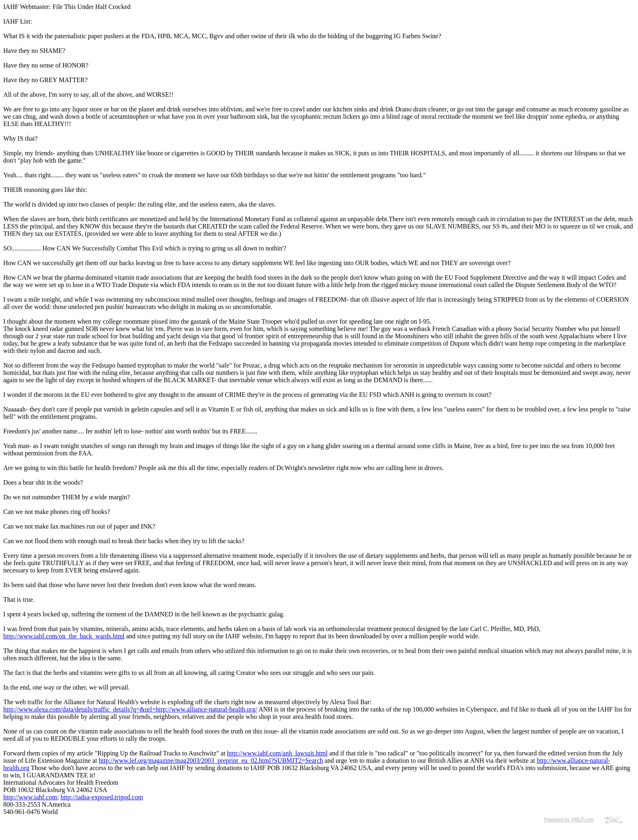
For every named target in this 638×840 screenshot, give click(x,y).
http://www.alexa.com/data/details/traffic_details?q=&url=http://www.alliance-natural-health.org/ (130, 709)
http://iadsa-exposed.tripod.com (102, 797)
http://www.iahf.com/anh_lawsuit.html (277, 753)
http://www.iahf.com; (31, 797)
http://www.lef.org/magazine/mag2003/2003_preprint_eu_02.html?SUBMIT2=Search (211, 761)
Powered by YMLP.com (569, 820)
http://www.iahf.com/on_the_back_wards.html (64, 636)
